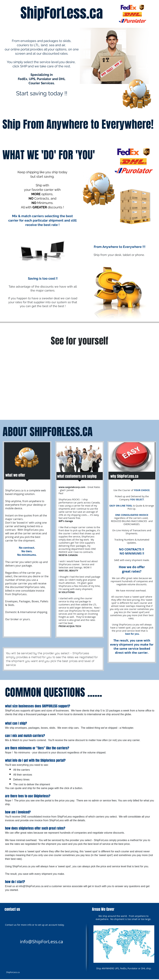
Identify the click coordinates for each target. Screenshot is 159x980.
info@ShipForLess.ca (31, 886)
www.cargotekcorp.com (72, 487)
